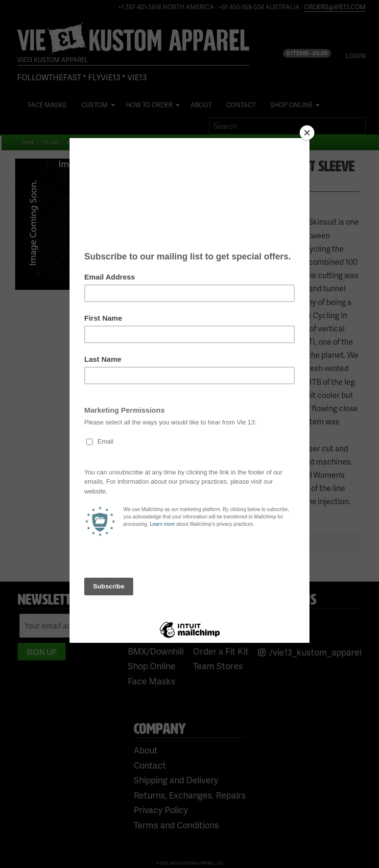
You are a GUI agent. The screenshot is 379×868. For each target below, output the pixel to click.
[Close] (307, 133)
